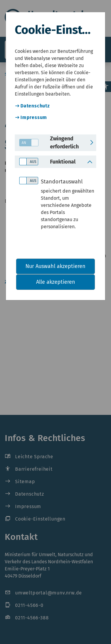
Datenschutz (35, 106)
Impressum (34, 117)
